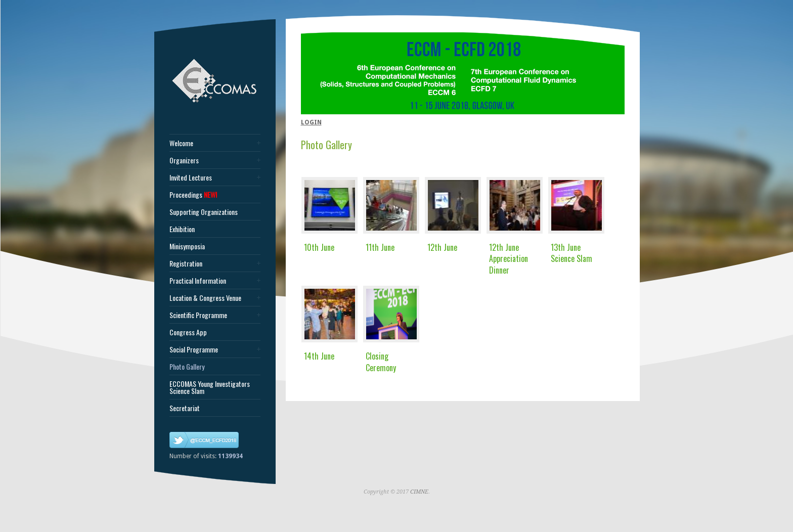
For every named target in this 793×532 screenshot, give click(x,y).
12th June (442, 247)
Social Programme (194, 349)
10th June (319, 247)
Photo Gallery (187, 367)
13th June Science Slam (571, 253)
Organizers (184, 160)
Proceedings (193, 195)
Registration (186, 263)
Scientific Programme (198, 315)
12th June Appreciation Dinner (509, 259)
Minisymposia (187, 246)
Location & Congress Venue (205, 298)
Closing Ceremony (381, 362)
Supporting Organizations (204, 212)
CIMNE (419, 492)
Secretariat (185, 408)
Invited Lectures (191, 178)
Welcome (181, 143)
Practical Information (198, 281)
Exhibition (182, 229)
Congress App (188, 332)
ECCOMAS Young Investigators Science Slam (210, 387)
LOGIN (311, 122)
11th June (380, 247)
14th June (319, 356)
